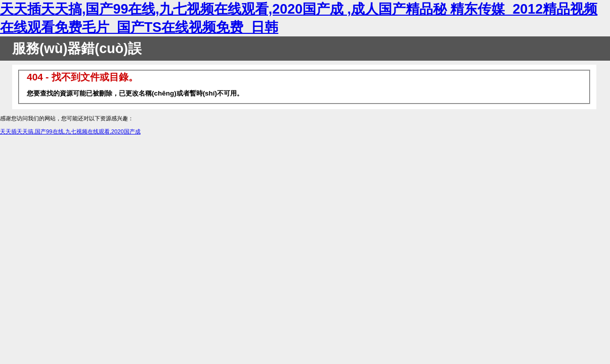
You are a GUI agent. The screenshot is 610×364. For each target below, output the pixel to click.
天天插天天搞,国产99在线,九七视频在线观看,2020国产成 (70, 131)
